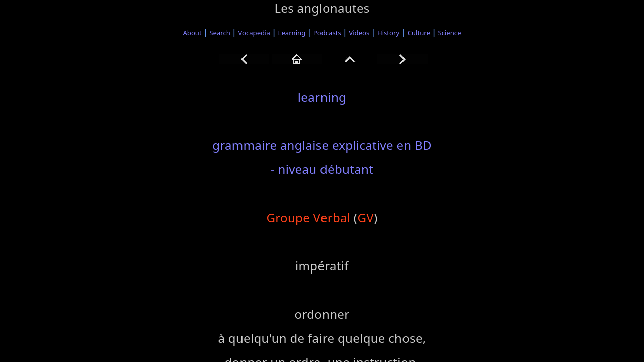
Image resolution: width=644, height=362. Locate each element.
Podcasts (327, 33)
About (192, 33)
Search (220, 33)
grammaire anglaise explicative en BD (322, 145)
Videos (359, 33)
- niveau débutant (322, 169)
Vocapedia (254, 33)
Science (450, 33)
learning (322, 97)
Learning (292, 33)
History (388, 33)
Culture (419, 33)
